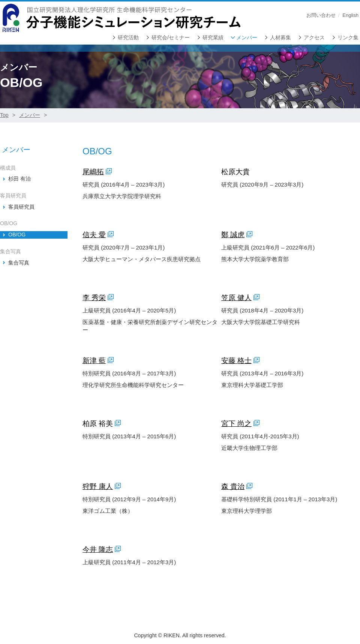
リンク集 (348, 37)
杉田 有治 (19, 179)
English (350, 15)
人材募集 (280, 37)
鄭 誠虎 (233, 235)
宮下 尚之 (236, 424)
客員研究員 (21, 207)
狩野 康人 (98, 486)
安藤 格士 (236, 361)
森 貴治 (233, 486)
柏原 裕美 (98, 424)
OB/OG (17, 235)
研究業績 (213, 37)
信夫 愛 (94, 235)
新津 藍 (94, 361)
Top (4, 115)
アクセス (314, 37)
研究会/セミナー (171, 37)
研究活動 (128, 37)
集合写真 (19, 263)
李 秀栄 (94, 298)
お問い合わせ (321, 15)
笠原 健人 (236, 298)
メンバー (247, 37)
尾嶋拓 (93, 172)
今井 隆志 (98, 549)
